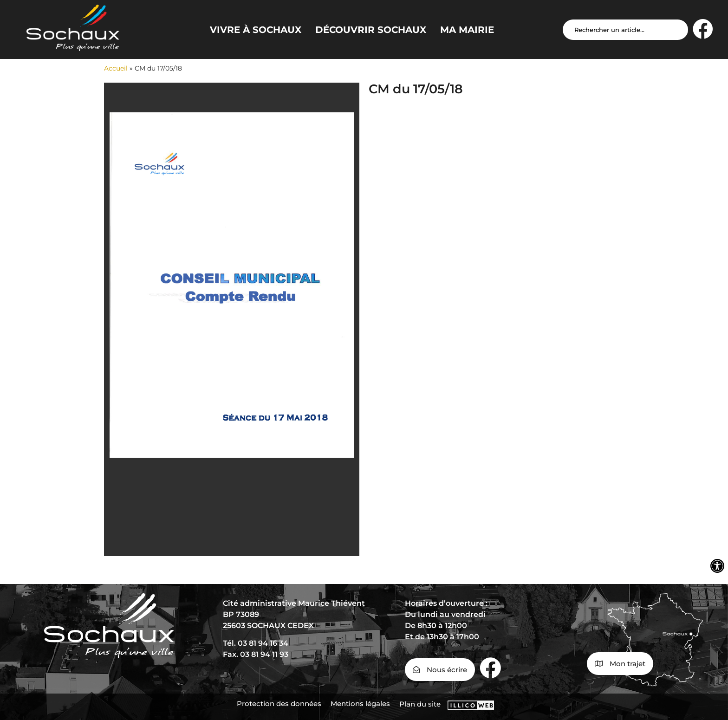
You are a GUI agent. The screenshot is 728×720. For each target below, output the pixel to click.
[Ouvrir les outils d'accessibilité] (717, 566)
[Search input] (625, 30)
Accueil (116, 68)
